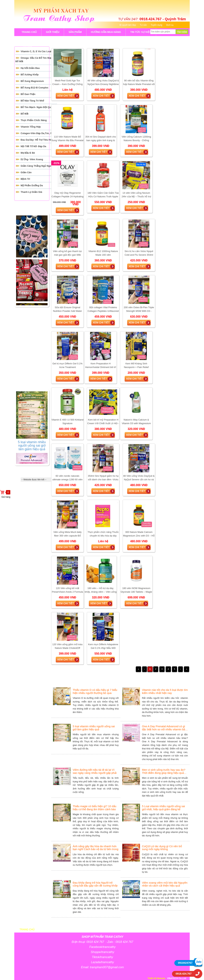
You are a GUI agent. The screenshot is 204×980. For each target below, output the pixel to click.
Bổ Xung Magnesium (32, 81)
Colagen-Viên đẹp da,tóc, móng (39, 133)
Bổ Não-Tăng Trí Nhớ (32, 101)
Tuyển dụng (156, 25)
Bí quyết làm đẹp (128, 25)
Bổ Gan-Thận (28, 94)
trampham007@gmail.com (107, 967)
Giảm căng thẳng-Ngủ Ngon (37, 166)
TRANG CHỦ (29, 32)
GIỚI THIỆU (53, 32)
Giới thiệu (52, 929)
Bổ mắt (25, 114)
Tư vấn (143, 25)
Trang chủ (27, 929)
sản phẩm (75, 33)
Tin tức (155, 929)
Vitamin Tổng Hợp (31, 127)
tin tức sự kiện (141, 32)
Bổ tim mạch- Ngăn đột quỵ (36, 107)
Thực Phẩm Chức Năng (34, 120)
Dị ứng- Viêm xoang (32, 159)
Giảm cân (26, 172)
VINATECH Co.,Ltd (177, 978)
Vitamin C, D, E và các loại (36, 51)
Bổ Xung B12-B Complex (34, 88)
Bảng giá (99, 929)
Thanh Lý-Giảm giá (31, 192)
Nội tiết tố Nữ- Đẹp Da (33, 146)
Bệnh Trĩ (25, 179)
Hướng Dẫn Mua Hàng (106, 32)
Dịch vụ (170, 25)
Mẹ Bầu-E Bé (28, 153)
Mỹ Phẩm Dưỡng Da (32, 185)
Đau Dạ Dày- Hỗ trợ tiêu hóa (37, 140)
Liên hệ (175, 929)
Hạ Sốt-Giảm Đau (30, 68)
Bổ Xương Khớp (30, 75)
